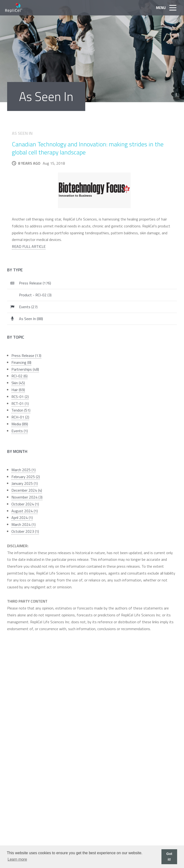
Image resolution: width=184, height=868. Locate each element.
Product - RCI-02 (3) (35, 295)
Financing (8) (21, 362)
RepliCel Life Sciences (14, 8)
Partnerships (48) (25, 369)
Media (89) (20, 424)
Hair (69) (18, 390)
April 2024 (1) (22, 518)
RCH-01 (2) (20, 417)
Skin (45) (18, 383)
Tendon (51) (21, 410)
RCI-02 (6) (19, 376)
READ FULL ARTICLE (29, 246)
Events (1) (20, 431)
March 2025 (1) (24, 470)
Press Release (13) (26, 355)
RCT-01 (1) (20, 403)
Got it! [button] (169, 857)
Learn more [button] (17, 859)
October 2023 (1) (25, 531)
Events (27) (28, 307)
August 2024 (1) (25, 511)
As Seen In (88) (31, 319)
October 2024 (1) (25, 504)
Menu (167, 8)
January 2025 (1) (25, 483)
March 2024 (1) (24, 524)
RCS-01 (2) (20, 397)
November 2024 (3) (27, 497)
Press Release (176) (35, 283)
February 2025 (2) (26, 477)
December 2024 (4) (27, 490)
